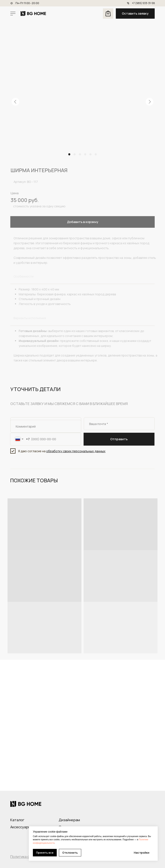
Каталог (17, 820)
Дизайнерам (69, 820)
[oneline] (46, 426)
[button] (135, 14)
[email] (119, 424)
